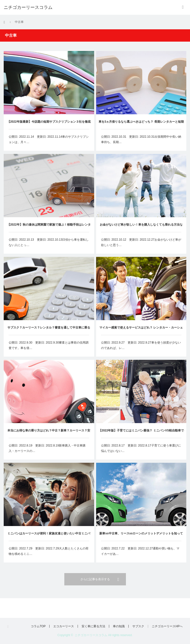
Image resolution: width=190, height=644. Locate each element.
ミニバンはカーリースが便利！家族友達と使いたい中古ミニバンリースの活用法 (49, 536)
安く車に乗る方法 (93, 626)
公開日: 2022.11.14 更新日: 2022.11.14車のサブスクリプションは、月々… (49, 139)
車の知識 (119, 626)
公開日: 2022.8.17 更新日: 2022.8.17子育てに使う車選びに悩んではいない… (141, 448)
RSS (9, 627)
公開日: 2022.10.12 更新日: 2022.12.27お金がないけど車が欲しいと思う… (141, 242)
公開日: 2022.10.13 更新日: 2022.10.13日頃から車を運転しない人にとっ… (49, 242)
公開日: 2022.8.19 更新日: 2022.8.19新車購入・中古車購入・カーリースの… (47, 448)
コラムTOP (38, 626)
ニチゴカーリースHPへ (167, 626)
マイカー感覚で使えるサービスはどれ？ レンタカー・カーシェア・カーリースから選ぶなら (141, 330)
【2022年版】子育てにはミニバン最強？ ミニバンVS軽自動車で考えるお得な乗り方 (141, 433)
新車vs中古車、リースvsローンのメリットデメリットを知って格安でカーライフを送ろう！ (141, 537)
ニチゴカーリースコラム (91, 635)
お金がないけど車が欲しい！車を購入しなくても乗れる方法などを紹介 (141, 227)
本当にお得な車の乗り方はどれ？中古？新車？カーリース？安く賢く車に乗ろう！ (49, 433)
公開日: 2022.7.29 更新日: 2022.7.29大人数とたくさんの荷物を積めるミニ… (49, 551)
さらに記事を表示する (95, 579)
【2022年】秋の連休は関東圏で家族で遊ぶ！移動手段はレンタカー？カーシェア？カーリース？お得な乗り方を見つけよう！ (49, 227)
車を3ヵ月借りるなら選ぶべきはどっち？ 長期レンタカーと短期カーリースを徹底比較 (141, 124)
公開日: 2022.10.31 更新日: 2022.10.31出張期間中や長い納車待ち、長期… (141, 139)
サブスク (138, 626)
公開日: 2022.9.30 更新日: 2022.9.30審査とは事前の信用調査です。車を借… (49, 345)
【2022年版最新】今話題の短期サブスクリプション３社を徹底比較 (49, 124)
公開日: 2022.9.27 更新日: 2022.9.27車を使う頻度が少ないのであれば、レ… (141, 345)
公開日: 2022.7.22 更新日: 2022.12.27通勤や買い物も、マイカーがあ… (140, 551)
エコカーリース (64, 626)
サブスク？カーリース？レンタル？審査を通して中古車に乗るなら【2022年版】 (49, 330)
